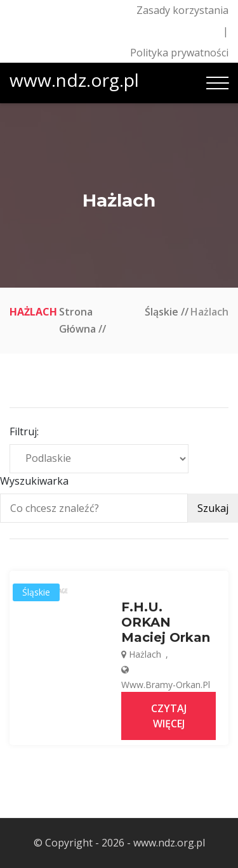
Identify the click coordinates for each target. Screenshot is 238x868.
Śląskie (162, 312)
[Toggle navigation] (217, 83)
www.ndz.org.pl (74, 80)
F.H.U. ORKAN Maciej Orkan (166, 622)
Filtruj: (24, 431)
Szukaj (213, 508)
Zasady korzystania (182, 10)
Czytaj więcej (169, 716)
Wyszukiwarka (34, 481)
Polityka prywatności (179, 53)
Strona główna (77, 320)
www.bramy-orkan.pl (166, 685)
